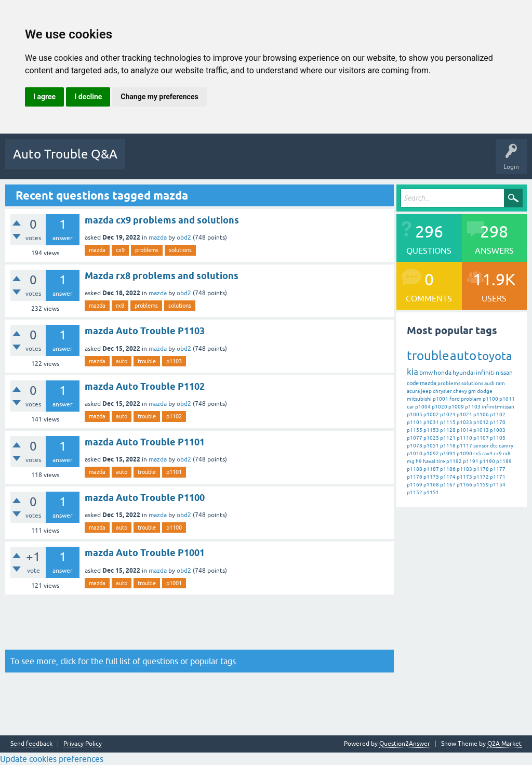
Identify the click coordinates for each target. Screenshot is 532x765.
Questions (147, 162)
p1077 (415, 438)
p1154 (498, 485)
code (413, 383)
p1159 (481, 485)
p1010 (415, 453)
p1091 (448, 453)
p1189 (504, 461)
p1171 (498, 477)
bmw (426, 373)
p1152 (415, 492)
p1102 (174, 416)
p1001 (174, 583)
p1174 (448, 477)
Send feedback (31, 744)
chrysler (442, 391)
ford (455, 399)
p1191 (471, 461)
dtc (494, 446)
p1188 (415, 469)
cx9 (120, 250)
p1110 (464, 438)
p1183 (464, 469)
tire (441, 461)
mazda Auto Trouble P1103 (145, 331)
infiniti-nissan (498, 407)
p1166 (464, 485)
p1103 (174, 361)
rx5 (477, 453)
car (410, 407)
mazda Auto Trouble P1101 (145, 442)
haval (429, 461)
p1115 (448, 422)
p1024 (448, 414)
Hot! (183, 162)
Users (337, 162)
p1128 (448, 430)
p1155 (415, 430)
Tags (263, 162)
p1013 (481, 430)
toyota (495, 356)
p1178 (481, 469)
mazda (158, 238)
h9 (419, 461)
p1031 (431, 422)
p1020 (440, 407)
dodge (485, 391)
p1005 (415, 414)
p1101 (174, 472)
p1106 (481, 414)
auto (122, 361)
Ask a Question (381, 162)
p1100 (174, 527)
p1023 (464, 422)
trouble (147, 361)
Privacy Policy (83, 744)
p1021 (464, 414)
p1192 (454, 461)
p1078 (415, 446)
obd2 (184, 238)
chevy (460, 391)
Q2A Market (504, 744)
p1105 (498, 438)
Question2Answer (405, 744)
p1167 (448, 485)
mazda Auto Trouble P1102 (145, 386)
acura (413, 391)
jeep (426, 391)
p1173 (464, 477)
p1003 (498, 430)
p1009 (456, 407)
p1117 (464, 446)
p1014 (464, 430)
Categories (300, 162)
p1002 (431, 414)
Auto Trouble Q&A (65, 154)
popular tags (213, 661)
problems (147, 250)
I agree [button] (44, 97)
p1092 (431, 453)
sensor (481, 446)
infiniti (485, 373)
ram (500, 383)
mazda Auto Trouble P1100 (145, 498)
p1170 (498, 422)
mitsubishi (419, 399)
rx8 (120, 306)
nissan (504, 373)
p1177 (498, 469)
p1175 (431, 477)
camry (506, 446)
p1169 (415, 485)
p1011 (507, 399)
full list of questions (142, 661)
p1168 (431, 485)
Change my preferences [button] (159, 97)
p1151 (431, 492)
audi (489, 383)
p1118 (448, 446)
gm (472, 391)
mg (411, 461)
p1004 (423, 407)
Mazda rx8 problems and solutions (162, 276)
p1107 (481, 438)
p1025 (431, 438)
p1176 (415, 477)
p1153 (431, 430)
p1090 (464, 453)
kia (413, 372)
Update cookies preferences (52, 759)
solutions (180, 250)
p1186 (448, 469)
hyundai (464, 373)
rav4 (487, 453)
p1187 (431, 469)
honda (443, 373)
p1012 (481, 422)
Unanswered (223, 162)
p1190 (487, 461)
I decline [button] (88, 97)
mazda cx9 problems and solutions (162, 220)
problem (471, 399)
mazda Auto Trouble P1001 (145, 553)
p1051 (431, 446)
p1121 (448, 438)
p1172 (481, 477)
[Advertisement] (199, 622)
